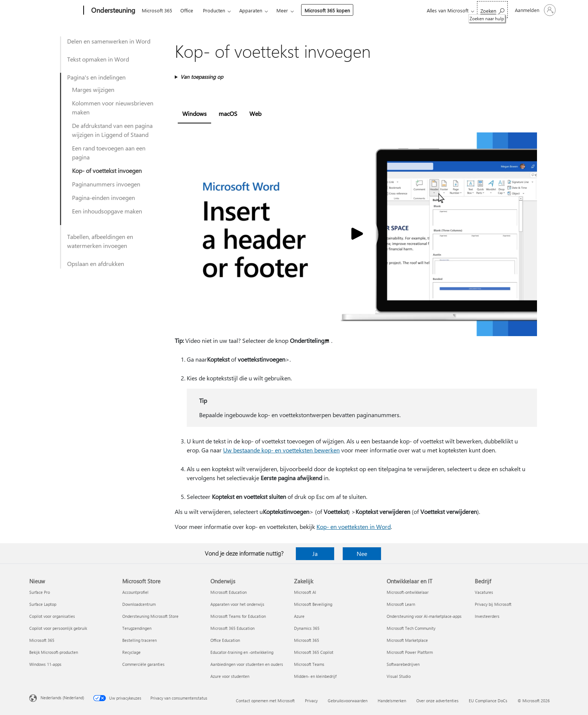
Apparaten (251, 10)
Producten (214, 10)
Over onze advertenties (437, 701)
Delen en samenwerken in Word (109, 41)
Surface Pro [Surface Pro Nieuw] (40, 592)
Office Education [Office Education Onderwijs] (225, 640)
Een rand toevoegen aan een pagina (109, 152)
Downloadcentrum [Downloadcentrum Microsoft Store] (139, 604)
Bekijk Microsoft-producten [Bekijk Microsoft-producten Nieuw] (54, 652)
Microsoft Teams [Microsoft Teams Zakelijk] (309, 664)
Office (187, 10)
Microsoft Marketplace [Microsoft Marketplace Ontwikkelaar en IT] (407, 640)
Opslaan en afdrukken (96, 264)
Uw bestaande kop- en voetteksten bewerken (281, 450)
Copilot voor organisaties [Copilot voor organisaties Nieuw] (52, 616)
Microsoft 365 (157, 10)
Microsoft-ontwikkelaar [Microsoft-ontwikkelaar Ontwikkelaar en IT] (408, 592)
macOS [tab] (228, 113)
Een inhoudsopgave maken (107, 211)
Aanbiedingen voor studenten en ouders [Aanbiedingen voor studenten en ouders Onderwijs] (247, 664)
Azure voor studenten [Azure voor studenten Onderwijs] (230, 676)
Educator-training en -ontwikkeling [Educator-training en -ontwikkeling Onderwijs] (242, 652)
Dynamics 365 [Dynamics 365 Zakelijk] (307, 628)
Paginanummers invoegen (106, 184)
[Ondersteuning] (112, 11)
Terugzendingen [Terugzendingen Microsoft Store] (137, 628)
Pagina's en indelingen (96, 77)
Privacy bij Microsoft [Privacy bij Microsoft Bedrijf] (493, 604)
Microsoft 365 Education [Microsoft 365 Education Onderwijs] (232, 628)
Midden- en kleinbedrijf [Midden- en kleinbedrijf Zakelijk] (315, 676)
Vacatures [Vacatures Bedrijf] (484, 592)
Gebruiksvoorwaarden (348, 701)
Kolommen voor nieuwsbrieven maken (113, 107)
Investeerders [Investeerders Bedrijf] (487, 616)
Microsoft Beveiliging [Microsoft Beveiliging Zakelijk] (313, 604)
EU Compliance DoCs (488, 701)
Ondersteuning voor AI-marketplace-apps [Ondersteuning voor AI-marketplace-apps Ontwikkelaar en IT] (424, 616)
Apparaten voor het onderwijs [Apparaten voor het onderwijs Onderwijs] (237, 604)
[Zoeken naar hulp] (492, 10)
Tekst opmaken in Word (98, 59)
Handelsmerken (392, 701)
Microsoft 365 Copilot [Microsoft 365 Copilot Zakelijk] (314, 652)
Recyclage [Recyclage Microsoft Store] (131, 652)
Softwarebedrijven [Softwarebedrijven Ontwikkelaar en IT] (403, 664)
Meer (282, 10)
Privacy (311, 701)
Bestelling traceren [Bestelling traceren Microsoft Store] (139, 640)
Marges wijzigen (93, 89)
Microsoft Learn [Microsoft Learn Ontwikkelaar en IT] (401, 604)
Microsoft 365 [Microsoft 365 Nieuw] (42, 640)
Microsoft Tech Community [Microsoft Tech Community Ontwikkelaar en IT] (411, 628)
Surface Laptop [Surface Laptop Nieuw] (43, 604)
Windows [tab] (194, 113)
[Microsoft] (55, 11)
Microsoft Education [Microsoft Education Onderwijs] (229, 592)
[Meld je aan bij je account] (535, 10)
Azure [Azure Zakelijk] (299, 616)
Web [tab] (255, 113)
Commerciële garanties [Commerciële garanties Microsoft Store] (143, 664)
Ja (315, 554)
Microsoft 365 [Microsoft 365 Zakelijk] (307, 640)
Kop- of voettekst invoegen (107, 170)
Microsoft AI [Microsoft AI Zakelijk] (305, 592)
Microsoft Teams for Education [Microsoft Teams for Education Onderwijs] (238, 616)
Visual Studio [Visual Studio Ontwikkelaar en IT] (399, 676)
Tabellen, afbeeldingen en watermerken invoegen (100, 241)
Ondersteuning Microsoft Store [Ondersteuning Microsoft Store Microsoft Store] (150, 616)
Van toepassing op (202, 77)
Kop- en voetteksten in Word (354, 526)
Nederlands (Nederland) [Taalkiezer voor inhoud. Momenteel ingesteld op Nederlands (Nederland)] (62, 698)
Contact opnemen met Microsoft (265, 701)
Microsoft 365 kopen (327, 10)
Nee (362, 554)
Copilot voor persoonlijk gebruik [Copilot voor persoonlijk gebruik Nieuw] (58, 628)
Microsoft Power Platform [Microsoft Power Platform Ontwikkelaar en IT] (410, 652)
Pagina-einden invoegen (103, 198)
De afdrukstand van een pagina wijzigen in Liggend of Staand (112, 130)
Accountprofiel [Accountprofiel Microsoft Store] (135, 592)
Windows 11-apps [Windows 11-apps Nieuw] (45, 664)
